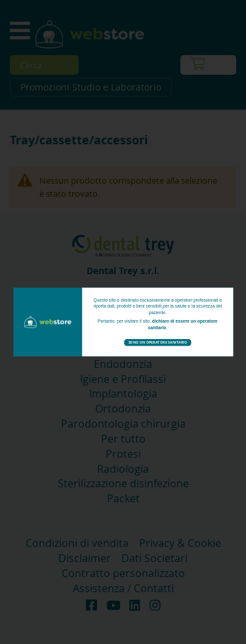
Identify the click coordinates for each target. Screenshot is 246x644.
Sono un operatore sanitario (157, 342)
